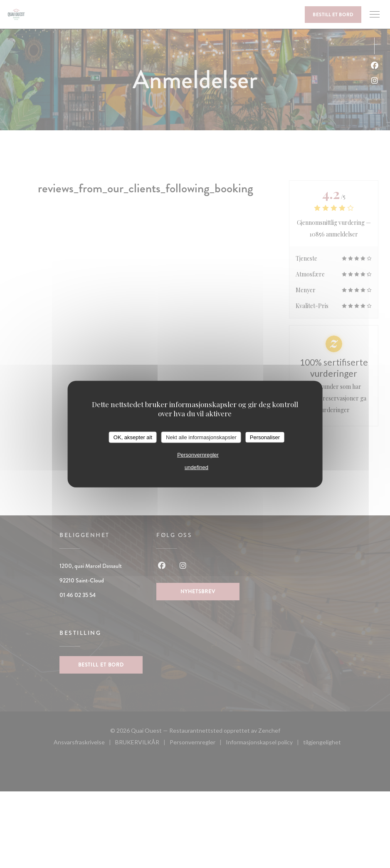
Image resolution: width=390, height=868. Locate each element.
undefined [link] (196, 467)
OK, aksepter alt (133, 437)
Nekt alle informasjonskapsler (201, 437)
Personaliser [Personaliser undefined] (265, 437)
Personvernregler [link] (198, 455)
